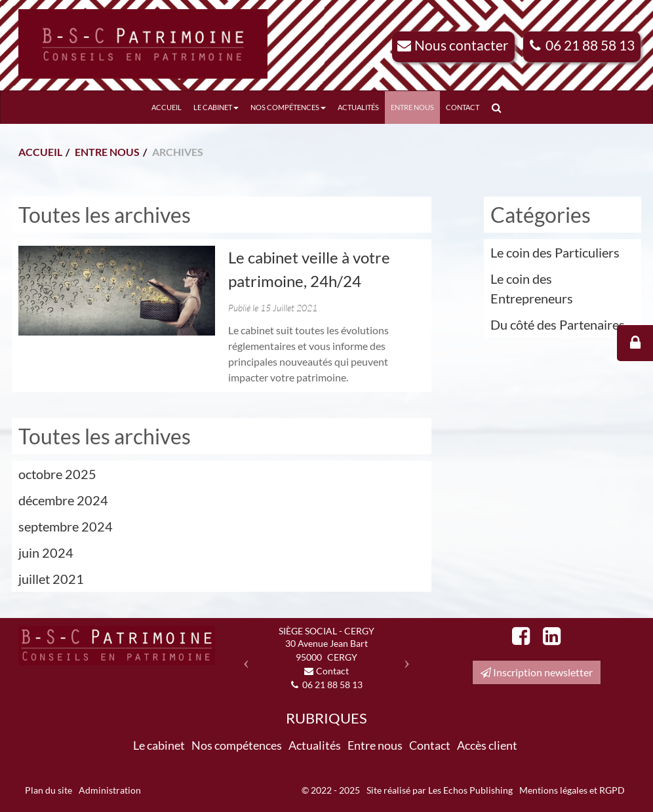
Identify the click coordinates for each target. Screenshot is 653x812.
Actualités (358, 107)
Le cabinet (216, 107)
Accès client (487, 745)
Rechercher (499, 107)
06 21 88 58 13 (590, 45)
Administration (110, 790)
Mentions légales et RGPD (572, 790)
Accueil (167, 107)
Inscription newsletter (537, 672)
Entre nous (412, 107)
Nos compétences (288, 107)
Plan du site (49, 790)
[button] (243, 658)
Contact (463, 107)
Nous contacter (461, 45)
